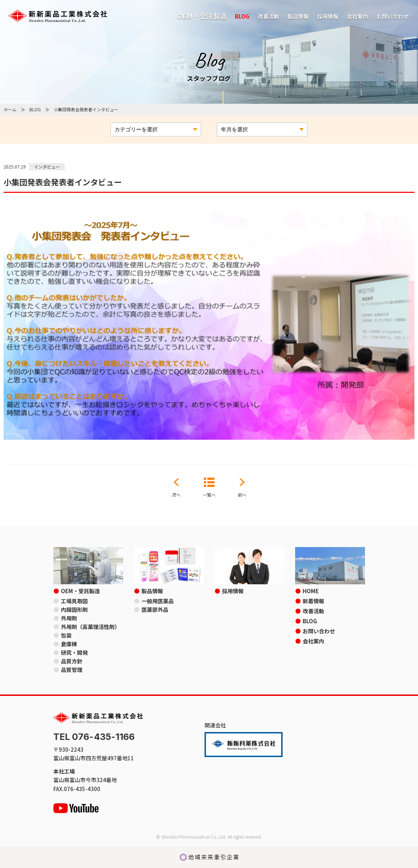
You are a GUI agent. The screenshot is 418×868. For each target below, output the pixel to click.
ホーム (10, 109)
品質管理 (72, 670)
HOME (311, 591)
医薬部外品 (155, 609)
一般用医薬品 (158, 601)
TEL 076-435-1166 (94, 737)
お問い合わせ (393, 16)
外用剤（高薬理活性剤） (90, 627)
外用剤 (69, 618)
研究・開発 (74, 652)
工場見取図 (74, 601)
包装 (66, 635)
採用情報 (328, 16)
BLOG (242, 16)
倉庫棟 (69, 644)
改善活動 (268, 16)
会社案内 (357, 16)
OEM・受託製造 (202, 16)
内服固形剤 (74, 609)
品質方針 (72, 661)
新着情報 (313, 601)
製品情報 (298, 16)
